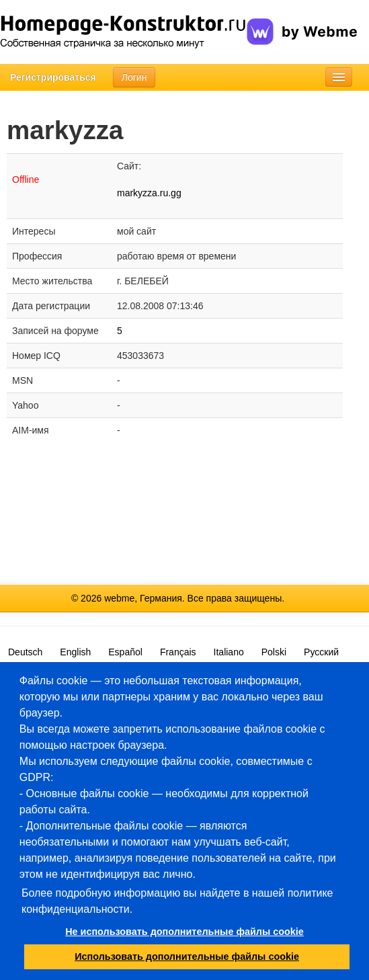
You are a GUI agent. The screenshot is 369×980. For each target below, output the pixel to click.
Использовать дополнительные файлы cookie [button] (187, 956)
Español (125, 652)
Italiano (229, 652)
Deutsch (25, 652)
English (75, 652)
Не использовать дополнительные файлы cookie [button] (184, 932)
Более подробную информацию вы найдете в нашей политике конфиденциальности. (177, 901)
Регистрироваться (53, 77)
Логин (134, 77)
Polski (274, 652)
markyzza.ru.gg (149, 193)
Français (178, 652)
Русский (321, 652)
